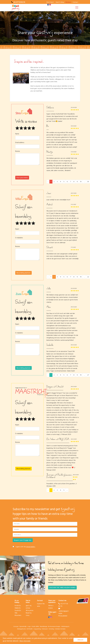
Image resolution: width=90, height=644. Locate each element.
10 (81, 182)
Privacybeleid (63, 616)
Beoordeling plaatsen (23, 273)
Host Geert (50, 2)
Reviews (68, 2)
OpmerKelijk (23, 626)
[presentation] (27, 171)
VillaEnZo (18, 608)
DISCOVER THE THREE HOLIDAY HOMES (62, 588)
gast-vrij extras (29, 607)
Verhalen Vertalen (60, 629)
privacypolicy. (31, 547)
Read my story (29, 614)
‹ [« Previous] (48, 277)
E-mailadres (19, 238)
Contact (75, 2)
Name (17, 134)
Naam (17, 229)
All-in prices (30, 610)
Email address (20, 143)
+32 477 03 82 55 (19, 2)
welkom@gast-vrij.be (64, 611)
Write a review (51, 607)
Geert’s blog (60, 2)
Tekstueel (45, 629)
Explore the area (41, 605)
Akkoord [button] (80, 640)
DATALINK (30, 629)
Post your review (22, 178)
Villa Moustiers (18, 614)
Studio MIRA (35, 626)
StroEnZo (18, 606)
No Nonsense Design (54, 626)
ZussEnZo (18, 610)
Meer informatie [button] (25, 641)
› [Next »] (67, 490)
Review (18, 151)
